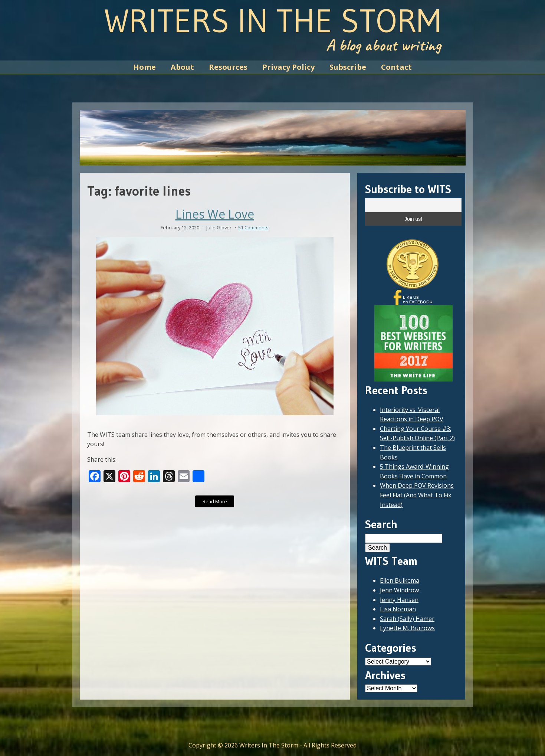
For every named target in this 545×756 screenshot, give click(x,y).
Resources (228, 67)
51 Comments (253, 228)
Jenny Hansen (399, 600)
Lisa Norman (398, 609)
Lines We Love (215, 214)
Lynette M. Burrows (407, 628)
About (182, 67)
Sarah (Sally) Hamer (407, 619)
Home (145, 67)
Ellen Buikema (400, 580)
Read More (215, 501)
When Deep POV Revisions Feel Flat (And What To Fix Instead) (417, 495)
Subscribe (348, 67)
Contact (396, 67)
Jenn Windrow (399, 590)
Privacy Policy (288, 67)
